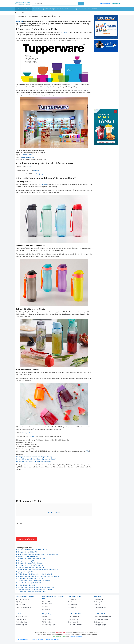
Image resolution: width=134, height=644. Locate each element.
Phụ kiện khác (72, 607)
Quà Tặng (45, 606)
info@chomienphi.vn (76, 637)
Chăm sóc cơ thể (73, 619)
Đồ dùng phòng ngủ (100, 625)
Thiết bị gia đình (47, 622)
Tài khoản (116, 4)
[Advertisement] (54, 485)
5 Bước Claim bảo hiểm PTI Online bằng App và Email (33, 581)
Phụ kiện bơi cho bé (22, 622)
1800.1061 (32, 436)
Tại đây (30, 167)
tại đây (87, 451)
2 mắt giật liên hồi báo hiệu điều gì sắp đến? (30, 579)
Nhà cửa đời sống (84, 9)
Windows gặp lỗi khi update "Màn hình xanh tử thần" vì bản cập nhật (37, 554)
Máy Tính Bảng (20, 605)
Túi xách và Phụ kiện (100, 607)
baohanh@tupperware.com (42, 174)
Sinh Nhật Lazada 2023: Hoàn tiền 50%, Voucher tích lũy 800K (35, 587)
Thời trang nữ (98, 602)
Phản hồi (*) (19, 523)
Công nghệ (73, 9)
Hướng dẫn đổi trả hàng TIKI (25, 561)
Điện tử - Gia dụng (62, 9)
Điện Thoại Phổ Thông (22, 599)
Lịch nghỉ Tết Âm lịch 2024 (25, 572)
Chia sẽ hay (96, 9)
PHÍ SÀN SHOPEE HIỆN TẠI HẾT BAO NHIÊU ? (30, 565)
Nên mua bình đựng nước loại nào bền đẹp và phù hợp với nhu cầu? (36, 459)
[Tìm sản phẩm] (55, 4)
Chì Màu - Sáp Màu (21, 625)
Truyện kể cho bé (21, 619)
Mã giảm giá (36, 9)
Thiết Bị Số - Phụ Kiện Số (23, 607)
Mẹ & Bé (19, 614)
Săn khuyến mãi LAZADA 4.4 (25, 585)
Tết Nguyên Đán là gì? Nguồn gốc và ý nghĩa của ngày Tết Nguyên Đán (38, 576)
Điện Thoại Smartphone (23, 602)
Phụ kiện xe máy (73, 602)
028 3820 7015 (27, 155)
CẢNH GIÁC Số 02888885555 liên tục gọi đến (30, 567)
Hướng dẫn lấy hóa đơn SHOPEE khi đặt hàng (30, 559)
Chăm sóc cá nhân (73, 617)
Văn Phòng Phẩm (47, 604)
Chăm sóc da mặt (73, 622)
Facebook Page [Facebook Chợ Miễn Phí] (106, 4)
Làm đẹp (52, 9)
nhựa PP (44, 185)
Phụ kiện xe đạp (73, 605)
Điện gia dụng (47, 614)
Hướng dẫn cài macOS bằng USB (27, 552)
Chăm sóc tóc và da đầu (75, 625)
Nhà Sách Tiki (46, 609)
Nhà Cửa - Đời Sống (101, 614)
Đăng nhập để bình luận (26, 539)
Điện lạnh (45, 617)
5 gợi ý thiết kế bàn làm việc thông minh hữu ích (31, 592)
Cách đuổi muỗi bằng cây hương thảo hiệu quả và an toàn (34, 590)
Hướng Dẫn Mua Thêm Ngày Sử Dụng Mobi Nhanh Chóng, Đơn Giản (37, 570)
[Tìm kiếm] (81, 4)
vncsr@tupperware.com (27, 157)
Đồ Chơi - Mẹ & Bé (21, 617)
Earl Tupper (64, 33)
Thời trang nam (99, 599)
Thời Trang (98, 597)
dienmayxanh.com (28, 433)
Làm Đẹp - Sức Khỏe (75, 614)
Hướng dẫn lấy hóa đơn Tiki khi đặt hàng (29, 563)
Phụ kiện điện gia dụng (49, 625)
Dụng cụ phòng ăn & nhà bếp (103, 617)
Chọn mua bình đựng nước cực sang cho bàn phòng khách (33, 461)
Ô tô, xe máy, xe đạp (75, 597)
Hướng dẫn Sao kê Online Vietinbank (28, 556)
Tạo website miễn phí (23, 639)
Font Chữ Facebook (38, 639)
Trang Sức (97, 605)
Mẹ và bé (45, 9)
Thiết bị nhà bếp (47, 619)
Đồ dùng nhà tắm (99, 622)
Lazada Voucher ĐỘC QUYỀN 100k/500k (29, 583)
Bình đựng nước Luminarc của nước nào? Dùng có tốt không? (34, 457)
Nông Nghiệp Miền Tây (52, 639)
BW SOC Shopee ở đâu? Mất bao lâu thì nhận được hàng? (34, 574)
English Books (46, 601)
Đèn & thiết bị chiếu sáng (101, 619)
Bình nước (19, 22)
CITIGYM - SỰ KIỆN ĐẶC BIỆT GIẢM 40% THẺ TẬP (32, 550)
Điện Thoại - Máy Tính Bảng (25, 597)
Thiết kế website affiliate (59, 637)
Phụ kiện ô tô (72, 599)
